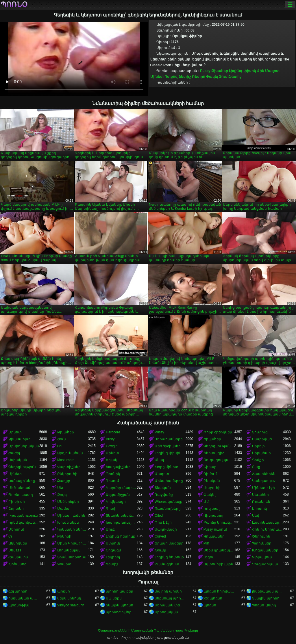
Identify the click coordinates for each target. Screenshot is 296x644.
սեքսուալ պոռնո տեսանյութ (170, 598)
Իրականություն (23, 516)
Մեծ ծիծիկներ (168, 446)
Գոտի (111, 509)
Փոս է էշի (163, 522)
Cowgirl (112, 446)
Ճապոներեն (264, 474)
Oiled (159, 516)
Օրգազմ (113, 550)
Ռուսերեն (261, 502)
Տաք (256, 467)
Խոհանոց (17, 564)
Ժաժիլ (14, 453)
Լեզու (209, 557)
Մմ (206, 502)
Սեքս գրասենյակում (219, 550)
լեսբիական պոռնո (268, 591)
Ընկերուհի (67, 474)
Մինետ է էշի (263, 488)
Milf (206, 543)
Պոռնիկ (113, 474)
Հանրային (18, 557)
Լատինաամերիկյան (268, 522)
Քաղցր (64, 481)
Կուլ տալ (211, 509)
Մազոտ (272, 71)
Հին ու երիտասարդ (268, 529)
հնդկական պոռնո (24, 598)
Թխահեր (220, 71)
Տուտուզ (260, 432)
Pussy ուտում (215, 529)
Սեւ (60, 488)
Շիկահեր (212, 439)
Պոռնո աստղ (21, 495)
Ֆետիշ (112, 564)
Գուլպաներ (214, 536)
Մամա (63, 509)
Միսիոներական (24, 446)
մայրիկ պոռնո (168, 591)
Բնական (212, 481)
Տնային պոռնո (266, 598)
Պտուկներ (262, 543)
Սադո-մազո (166, 529)
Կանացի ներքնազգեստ (24, 481)
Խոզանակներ (265, 550)
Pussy (205, 71)
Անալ (159, 460)
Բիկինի (64, 536)
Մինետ (157, 77)
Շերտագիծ (214, 453)
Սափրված (262, 439)
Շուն (62, 439)
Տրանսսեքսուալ (72, 557)
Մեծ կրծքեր (68, 502)
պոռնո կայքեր (119, 591)
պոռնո (64, 591)
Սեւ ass (15, 550)
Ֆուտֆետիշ (230, 77)
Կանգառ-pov (264, 481)
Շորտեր (16, 509)
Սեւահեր (260, 495)
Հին (261, 71)
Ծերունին (261, 536)
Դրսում (112, 481)
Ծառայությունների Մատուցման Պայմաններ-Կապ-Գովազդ (148, 630)
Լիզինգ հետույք (120, 536)
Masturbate (66, 460)
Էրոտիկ (260, 509)
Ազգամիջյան (118, 495)
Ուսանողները (168, 509)
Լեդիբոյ (113, 557)
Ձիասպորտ (20, 439)
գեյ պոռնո (18, 591)
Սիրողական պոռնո (170, 612)
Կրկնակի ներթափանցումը (73, 529)
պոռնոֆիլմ (19, 605)
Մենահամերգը (169, 481)
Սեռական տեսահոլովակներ (170, 605)
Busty (110, 439)
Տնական (163, 488)
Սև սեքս (114, 598)
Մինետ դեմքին (71, 516)
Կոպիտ (64, 564)
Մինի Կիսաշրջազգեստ (73, 543)
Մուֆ (111, 529)
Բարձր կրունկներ (219, 522)
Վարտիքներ (69, 467)
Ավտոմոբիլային (218, 564)
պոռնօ (14, 5)
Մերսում (16, 529)
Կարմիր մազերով (121, 488)
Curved (160, 536)
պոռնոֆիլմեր (119, 612)
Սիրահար (261, 453)
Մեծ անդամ (19, 488)
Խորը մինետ (166, 467)
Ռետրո (199, 77)
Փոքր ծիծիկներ (218, 432)
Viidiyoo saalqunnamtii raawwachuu (73, 605)
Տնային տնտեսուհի (121, 516)
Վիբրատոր (214, 516)
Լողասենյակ (69, 550)
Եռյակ (112, 460)
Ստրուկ (113, 543)
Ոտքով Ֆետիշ (178, 77)
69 (10, 536)
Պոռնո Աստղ (264, 605)
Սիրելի (258, 446)
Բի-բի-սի (17, 502)
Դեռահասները (169, 439)
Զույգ (62, 495)
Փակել (212, 77)
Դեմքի (258, 460)
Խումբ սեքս (68, 522)
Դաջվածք (164, 495)
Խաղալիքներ (118, 467)
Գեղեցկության (217, 446)
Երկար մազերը (169, 543)
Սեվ (256, 516)
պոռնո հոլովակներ (219, 591)
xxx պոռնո (213, 598)
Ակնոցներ (18, 543)
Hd (59, 446)
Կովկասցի (116, 502)
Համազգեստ (167, 564)
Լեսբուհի (212, 488)
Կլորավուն (262, 557)
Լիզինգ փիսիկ (242, 71)
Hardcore (113, 432)
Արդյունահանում (73, 453)
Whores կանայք (169, 502)
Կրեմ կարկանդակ (24, 522)
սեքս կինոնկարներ (73, 598)
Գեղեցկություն (22, 467)
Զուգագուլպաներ (219, 460)
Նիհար (210, 467)
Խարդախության (121, 522)
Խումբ (160, 550)
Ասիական (18, 460)
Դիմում (210, 474)
